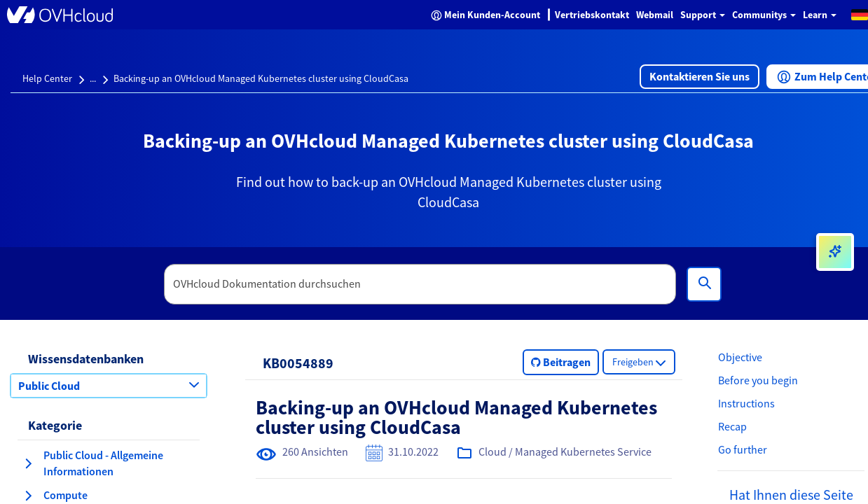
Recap (732, 426)
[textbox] (420, 284)
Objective (740, 357)
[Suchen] (704, 284)
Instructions (746, 403)
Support (703, 15)
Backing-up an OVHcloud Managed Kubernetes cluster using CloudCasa (261, 78)
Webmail (655, 15)
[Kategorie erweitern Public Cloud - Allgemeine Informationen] (28, 463)
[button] (700, 77)
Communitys (764, 15)
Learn (820, 15)
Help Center (47, 78)
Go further (743, 449)
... (93, 78)
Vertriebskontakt (592, 15)
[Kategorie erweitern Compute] (28, 496)
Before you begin (758, 380)
